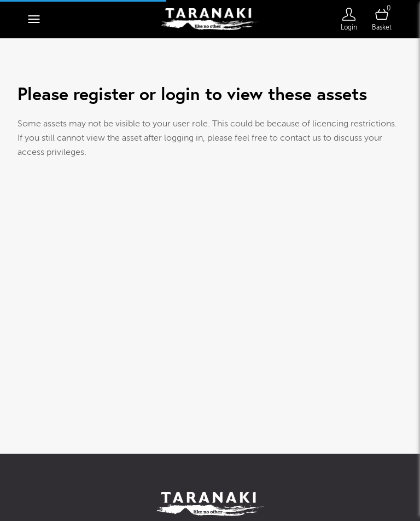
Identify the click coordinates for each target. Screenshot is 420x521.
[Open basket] (382, 19)
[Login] (349, 19)
